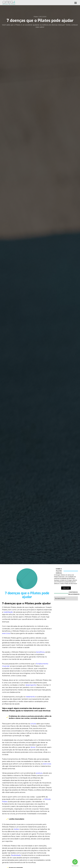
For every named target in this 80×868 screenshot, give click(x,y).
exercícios (6, 633)
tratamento (31, 697)
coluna (33, 724)
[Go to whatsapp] (75, 862)
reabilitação (8, 612)
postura (39, 773)
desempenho (31, 685)
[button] (76, 3)
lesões (17, 829)
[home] (9, 3)
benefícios (40, 652)
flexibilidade (16, 855)
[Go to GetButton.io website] (75, 866)
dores (33, 747)
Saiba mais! (66, 588)
